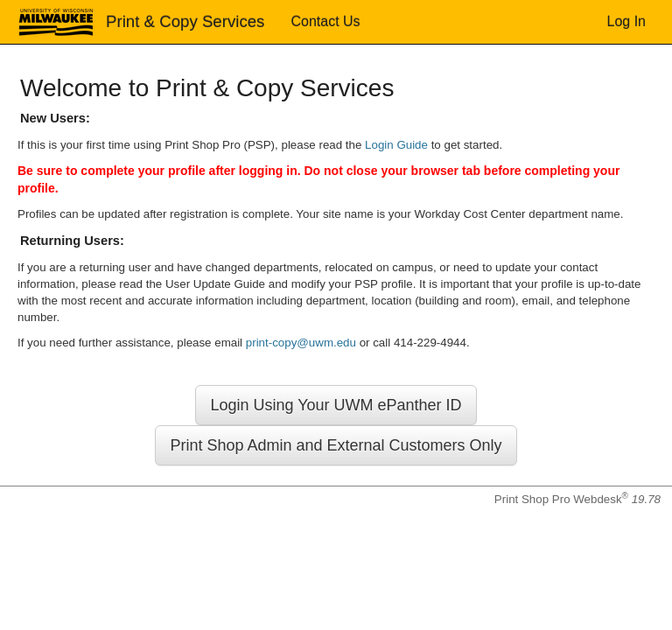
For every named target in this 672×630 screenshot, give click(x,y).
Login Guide (396, 145)
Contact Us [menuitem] (325, 21)
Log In (626, 21)
